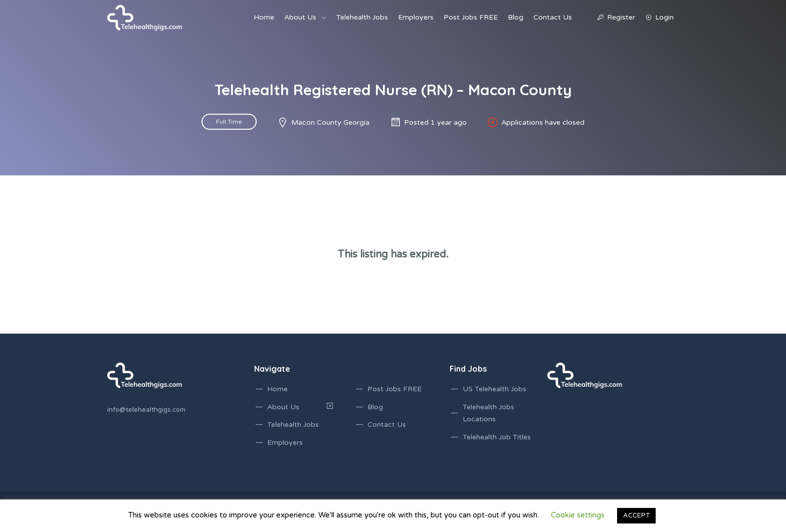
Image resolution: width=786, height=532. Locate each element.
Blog (516, 17)
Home (264, 17)
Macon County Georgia (330, 122)
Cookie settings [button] (578, 515)
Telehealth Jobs (362, 17)
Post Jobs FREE (471, 17)
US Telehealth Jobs (495, 389)
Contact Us (553, 17)
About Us (300, 17)
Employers (416, 17)
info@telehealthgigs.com (146, 410)
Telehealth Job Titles (497, 437)
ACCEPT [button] (636, 515)
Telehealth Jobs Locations (488, 413)
